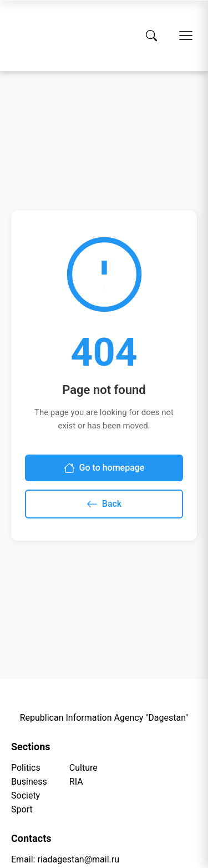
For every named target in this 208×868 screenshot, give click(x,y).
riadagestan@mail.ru (78, 859)
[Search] (151, 36)
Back (104, 504)
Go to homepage (104, 468)
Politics (26, 768)
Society (26, 795)
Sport (22, 809)
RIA (76, 782)
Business (29, 782)
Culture (83, 768)
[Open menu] (186, 36)
